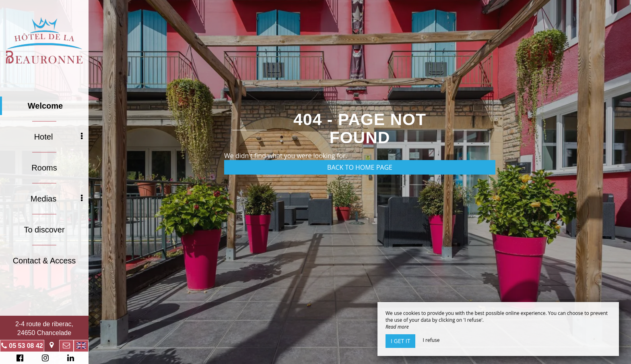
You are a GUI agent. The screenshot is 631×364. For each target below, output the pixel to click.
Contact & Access (44, 261)
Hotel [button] (58, 137)
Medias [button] (57, 199)
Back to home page (360, 167)
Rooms (44, 168)
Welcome (45, 106)
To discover (44, 230)
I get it (400, 341)
